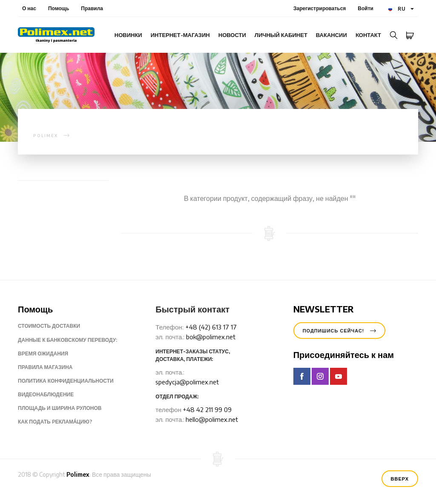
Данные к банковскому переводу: (74, 340)
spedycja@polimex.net (187, 382)
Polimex (78, 474)
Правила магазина (52, 367)
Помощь (59, 8)
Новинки (128, 35)
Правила (92, 8)
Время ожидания (50, 354)
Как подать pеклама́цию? (62, 422)
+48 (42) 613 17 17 (211, 327)
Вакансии (331, 35)
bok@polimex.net (211, 337)
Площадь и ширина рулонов (66, 408)
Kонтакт (368, 35)
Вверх (400, 479)
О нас (29, 8)
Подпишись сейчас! (339, 331)
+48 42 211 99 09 (207, 409)
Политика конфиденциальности (72, 381)
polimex (46, 136)
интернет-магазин (180, 35)
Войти (366, 8)
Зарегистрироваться (320, 8)
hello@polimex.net (212, 419)
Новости (232, 35)
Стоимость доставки (56, 326)
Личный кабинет (281, 35)
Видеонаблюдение (52, 395)
